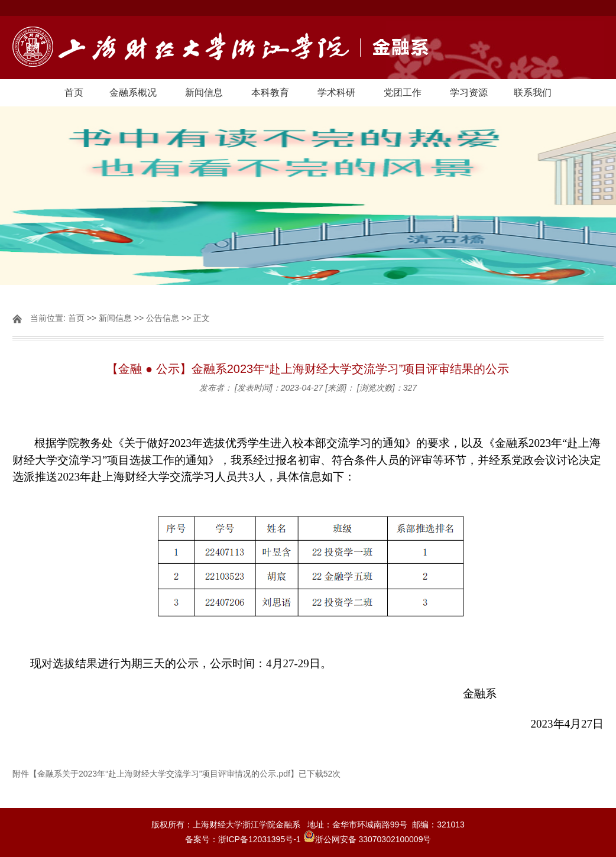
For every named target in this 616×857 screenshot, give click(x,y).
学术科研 (336, 92)
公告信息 (163, 318)
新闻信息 (204, 92)
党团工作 (403, 92)
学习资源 (469, 92)
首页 (74, 92)
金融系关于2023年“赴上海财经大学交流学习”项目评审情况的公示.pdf (164, 774)
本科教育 (270, 92)
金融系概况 (133, 92)
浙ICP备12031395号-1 (261, 839)
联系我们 (533, 92)
